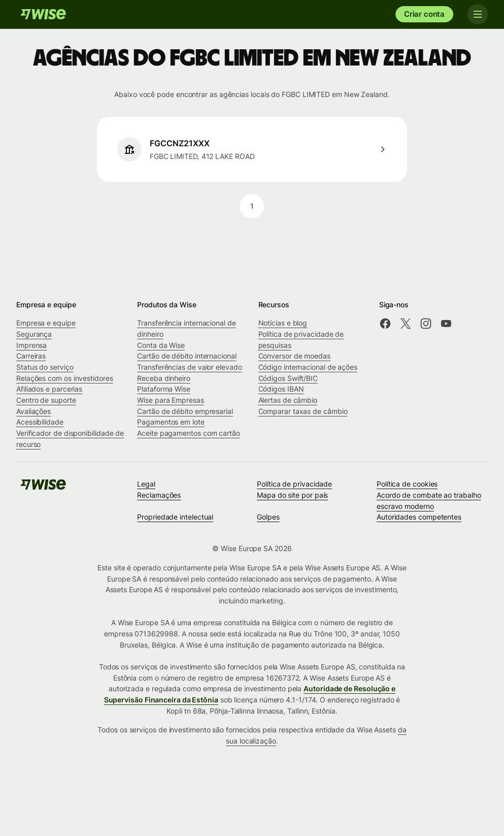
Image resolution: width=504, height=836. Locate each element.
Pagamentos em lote (171, 422)
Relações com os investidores (65, 378)
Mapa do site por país (292, 495)
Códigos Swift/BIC (288, 378)
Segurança (34, 334)
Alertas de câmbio (288, 400)
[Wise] (43, 14)
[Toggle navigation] (478, 14)
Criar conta (424, 14)
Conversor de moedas (294, 356)
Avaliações (33, 411)
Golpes (268, 517)
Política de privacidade (294, 484)
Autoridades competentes (419, 517)
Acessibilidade (40, 422)
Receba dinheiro (164, 378)
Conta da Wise (161, 345)
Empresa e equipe (46, 323)
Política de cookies (407, 484)
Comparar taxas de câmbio (303, 411)
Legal (146, 484)
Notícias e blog (283, 323)
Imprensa (31, 345)
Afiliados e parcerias (49, 389)
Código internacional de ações (308, 367)
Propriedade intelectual (175, 517)
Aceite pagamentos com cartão (189, 433)
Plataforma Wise (164, 389)
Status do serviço (45, 367)
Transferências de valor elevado (189, 367)
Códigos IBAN (281, 389)
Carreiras (31, 356)
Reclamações (159, 495)
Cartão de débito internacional (187, 356)
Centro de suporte (46, 400)
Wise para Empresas (171, 400)
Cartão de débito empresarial (185, 411)
